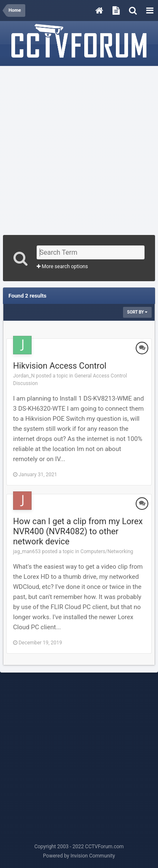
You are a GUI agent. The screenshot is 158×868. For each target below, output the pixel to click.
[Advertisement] (79, 148)
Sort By (137, 312)
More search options (62, 266)
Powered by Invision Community (79, 856)
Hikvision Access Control (60, 366)
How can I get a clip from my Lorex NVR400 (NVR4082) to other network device (78, 531)
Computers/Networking (107, 551)
